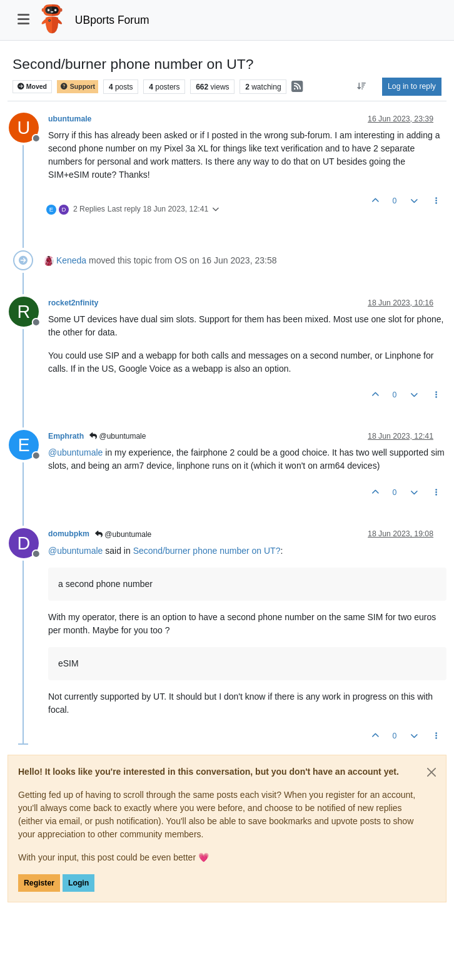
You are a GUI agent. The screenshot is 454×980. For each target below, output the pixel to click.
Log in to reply (412, 86)
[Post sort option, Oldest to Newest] (362, 86)
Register (39, 883)
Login (78, 883)
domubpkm (69, 534)
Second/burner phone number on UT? (207, 551)
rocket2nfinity (73, 303)
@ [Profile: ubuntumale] (75, 452)
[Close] (431, 772)
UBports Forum (112, 20)
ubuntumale (70, 119)
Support (78, 87)
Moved (32, 87)
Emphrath (66, 436)
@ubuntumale (118, 436)
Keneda (71, 260)
